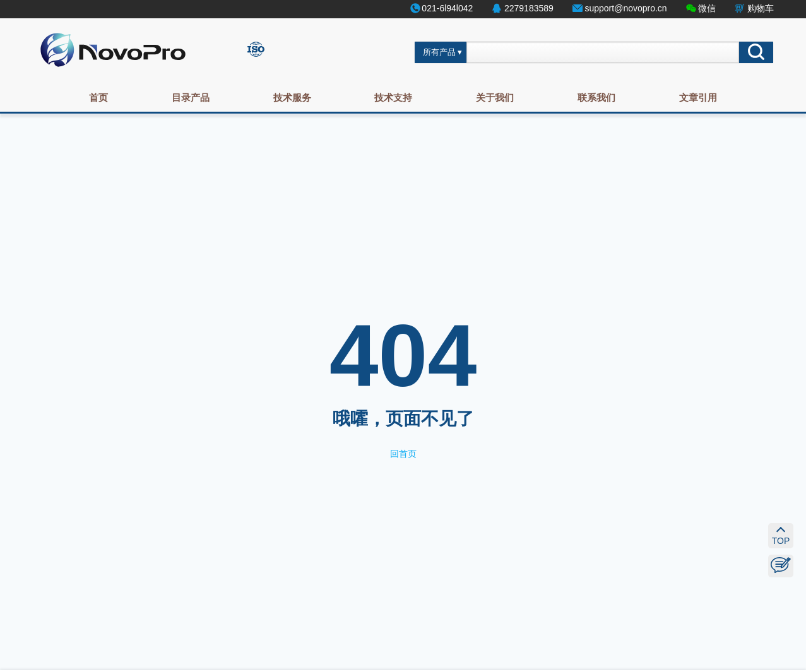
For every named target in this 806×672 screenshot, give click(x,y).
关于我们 (495, 97)
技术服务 (292, 97)
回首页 (403, 454)
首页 (98, 97)
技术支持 (393, 97)
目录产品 (191, 97)
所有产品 (439, 52)
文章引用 (698, 97)
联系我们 (596, 97)
